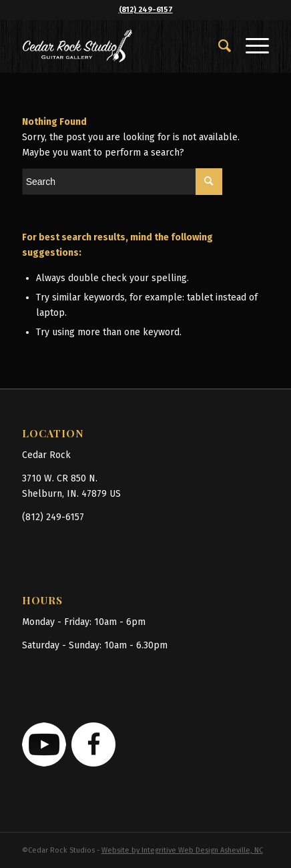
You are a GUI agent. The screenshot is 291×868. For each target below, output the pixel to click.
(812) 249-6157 (146, 10)
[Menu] (251, 46)
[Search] (219, 46)
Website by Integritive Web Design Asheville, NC (182, 850)
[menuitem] (219, 46)
